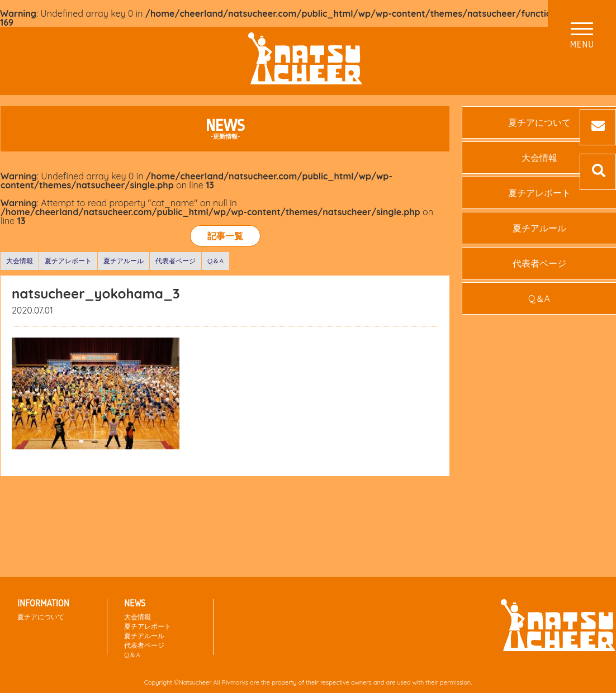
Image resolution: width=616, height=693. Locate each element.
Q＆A (215, 261)
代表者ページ (176, 261)
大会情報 (20, 261)
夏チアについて (41, 617)
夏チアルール (124, 261)
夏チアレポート (68, 261)
